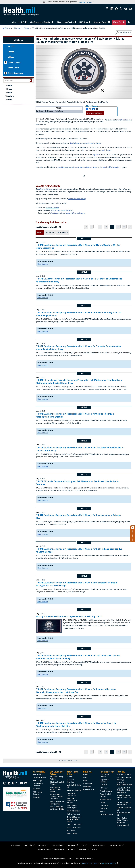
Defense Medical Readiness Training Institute (56, 789)
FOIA (83, 845)
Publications (104, 808)
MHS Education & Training (40, 22)
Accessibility (72, 845)
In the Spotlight (15, 62)
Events (10, 89)
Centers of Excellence (73, 811)
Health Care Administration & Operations (72, 801)
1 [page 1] (92, 227)
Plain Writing (58, 850)
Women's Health (72, 833)
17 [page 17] (106, 227)
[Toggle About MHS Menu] (26, 22)
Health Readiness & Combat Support (73, 807)
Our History (37, 789)
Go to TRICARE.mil (123, 775)
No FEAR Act (42, 845)
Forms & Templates (106, 791)
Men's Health (71, 830)
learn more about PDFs (109, 863)
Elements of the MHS (40, 778)
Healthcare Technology (74, 814)
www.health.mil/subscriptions (77, 199)
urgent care (96, 155)
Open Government (43, 850)
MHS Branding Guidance (38, 793)
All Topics (70, 777)
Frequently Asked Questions (105, 795)
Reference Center (100, 22)
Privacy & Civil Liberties (74, 824)
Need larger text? (123, 33)
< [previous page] (86, 227)
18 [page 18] (112, 227)
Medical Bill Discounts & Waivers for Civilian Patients (74, 819)
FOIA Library (104, 788)
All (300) (40, 232)
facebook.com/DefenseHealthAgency (62, 210)
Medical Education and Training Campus (57, 803)
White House (83, 850)
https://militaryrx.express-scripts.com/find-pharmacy (85, 143)
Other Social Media (94, 113)
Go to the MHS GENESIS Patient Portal (124, 784)
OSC (94, 850)
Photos (11, 52)
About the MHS (18, 22)
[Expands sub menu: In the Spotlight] (6, 62)
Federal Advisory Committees (38, 785)
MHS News (84, 22)
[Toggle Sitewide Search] (129, 22)
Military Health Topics (65, 22)
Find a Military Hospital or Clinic (124, 779)
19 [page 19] (118, 227)
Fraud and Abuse (57, 845)
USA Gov (71, 850)
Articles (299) (50, 232)
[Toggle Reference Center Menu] (109, 22)
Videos (11, 57)
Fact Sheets (104, 785)
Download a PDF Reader (90, 863)
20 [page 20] (124, 227)
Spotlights (11, 96)
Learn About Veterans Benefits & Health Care (124, 796)
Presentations (104, 805)
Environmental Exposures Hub (71, 794)
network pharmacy (106, 150)
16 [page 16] (100, 227)
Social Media (13, 68)
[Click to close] (133, 528)
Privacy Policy (28, 845)
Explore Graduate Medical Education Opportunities (122, 820)
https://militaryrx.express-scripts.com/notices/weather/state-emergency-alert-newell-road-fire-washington (88, 167)
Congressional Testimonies (104, 781)
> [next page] (130, 227)
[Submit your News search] (31, 80)
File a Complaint (122, 825)
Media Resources (127, 120)
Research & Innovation (74, 827)
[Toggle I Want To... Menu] (124, 22)
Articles (11, 46)
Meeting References (106, 799)
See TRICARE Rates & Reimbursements (124, 804)
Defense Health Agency (45, 189)
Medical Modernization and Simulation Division (57, 808)
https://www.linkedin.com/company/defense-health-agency (68, 213)
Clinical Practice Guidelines (105, 776)
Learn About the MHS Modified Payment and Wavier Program (124, 790)
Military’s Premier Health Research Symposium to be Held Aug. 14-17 (69, 616)
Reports (102, 811)
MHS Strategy (37, 781)
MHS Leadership (38, 775)
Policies (102, 802)
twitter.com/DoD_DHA (52, 208)
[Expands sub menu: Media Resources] (6, 73)
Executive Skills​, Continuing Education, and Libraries (56, 797)
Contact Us (37, 797)
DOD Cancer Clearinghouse (71, 781)
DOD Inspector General (97, 845)
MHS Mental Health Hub (74, 790)
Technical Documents (106, 815)
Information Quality (116, 845)
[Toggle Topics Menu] (75, 22)
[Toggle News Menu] (89, 22)
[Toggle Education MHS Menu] (52, 22)
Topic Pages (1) (62, 232)
